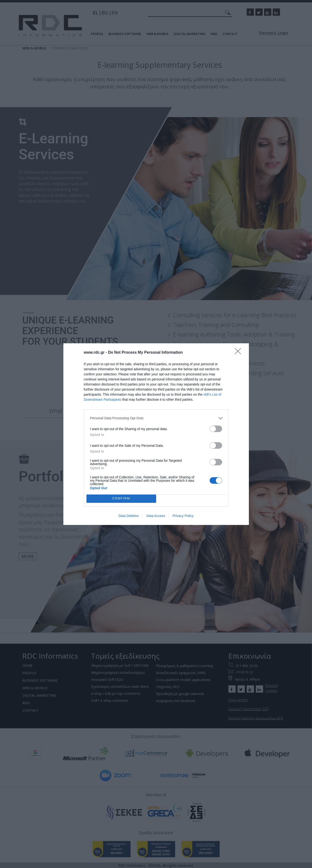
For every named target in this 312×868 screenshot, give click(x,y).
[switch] (216, 429)
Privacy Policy (183, 516)
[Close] (239, 353)
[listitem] (156, 418)
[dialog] (156, 434)
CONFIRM (121, 499)
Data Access (156, 516)
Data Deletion (129, 516)
